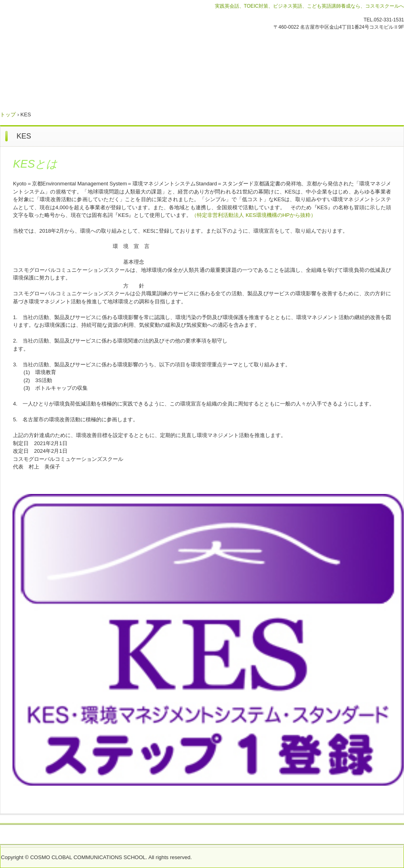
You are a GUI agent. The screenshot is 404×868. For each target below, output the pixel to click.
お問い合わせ (41, 835)
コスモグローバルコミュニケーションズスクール (88, 56)
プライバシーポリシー (352, 835)
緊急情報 (76, 835)
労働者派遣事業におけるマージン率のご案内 (181, 835)
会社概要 (106, 835)
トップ (8, 115)
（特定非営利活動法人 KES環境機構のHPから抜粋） (254, 215)
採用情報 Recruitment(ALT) (281, 835)
